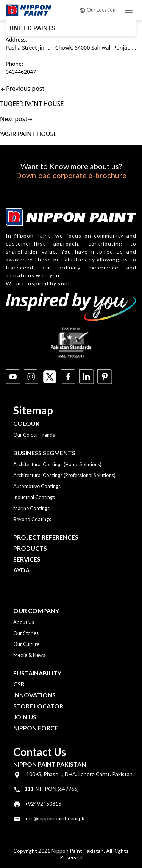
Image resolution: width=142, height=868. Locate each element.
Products (30, 548)
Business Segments (44, 453)
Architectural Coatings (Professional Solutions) (64, 475)
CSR (19, 684)
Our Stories (26, 633)
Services (27, 559)
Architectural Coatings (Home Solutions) (57, 464)
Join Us (25, 717)
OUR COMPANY (36, 611)
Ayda (21, 570)
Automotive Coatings (37, 486)
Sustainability (37, 673)
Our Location (97, 10)
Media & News (29, 655)
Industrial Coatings (34, 497)
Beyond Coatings (32, 519)
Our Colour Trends (34, 435)
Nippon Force (36, 728)
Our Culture (26, 644)
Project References (46, 537)
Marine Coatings (31, 508)
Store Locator (38, 706)
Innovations (34, 695)
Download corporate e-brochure (71, 175)
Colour (26, 423)
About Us (24, 622)
